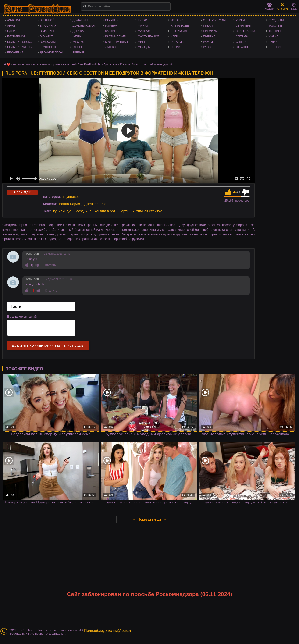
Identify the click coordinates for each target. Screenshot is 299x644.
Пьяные (209, 36)
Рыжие (241, 20)
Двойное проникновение (54, 53)
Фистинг (275, 31)
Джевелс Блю (95, 204)
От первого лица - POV (217, 20)
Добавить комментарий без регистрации (48, 346)
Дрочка (78, 31)
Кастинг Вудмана (119, 36)
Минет (143, 42)
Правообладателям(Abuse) (108, 631)
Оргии (175, 47)
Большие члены (20, 47)
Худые (273, 36)
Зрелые (78, 53)
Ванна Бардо (69, 204)
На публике (179, 31)
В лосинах (48, 26)
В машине (48, 31)
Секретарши (245, 31)
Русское (210, 47)
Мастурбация (148, 36)
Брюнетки (15, 53)
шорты (124, 211)
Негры (175, 36)
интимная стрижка (147, 211)
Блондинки (16, 36)
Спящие (242, 42)
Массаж (144, 31)
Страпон (242, 47)
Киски (142, 20)
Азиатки (14, 20)
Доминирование (86, 26)
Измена (111, 26)
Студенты (276, 20)
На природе (180, 26)
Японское (276, 47)
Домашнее (81, 20)
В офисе (46, 36)
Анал (11, 26)
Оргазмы (177, 42)
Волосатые (49, 42)
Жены (77, 36)
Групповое (48, 47)
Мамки (143, 26)
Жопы (77, 47)
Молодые (145, 47)
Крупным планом (119, 42)
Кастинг (111, 31)
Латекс (110, 47)
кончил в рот (105, 211)
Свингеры (244, 26)
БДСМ (11, 31)
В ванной (47, 20)
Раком (208, 42)
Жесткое (80, 42)
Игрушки (112, 20)
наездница (83, 211)
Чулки (273, 42)
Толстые (275, 26)
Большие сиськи (20, 42)
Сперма (242, 36)
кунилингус (62, 211)
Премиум (210, 31)
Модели (270, 6)
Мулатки (177, 20)
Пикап (208, 26)
